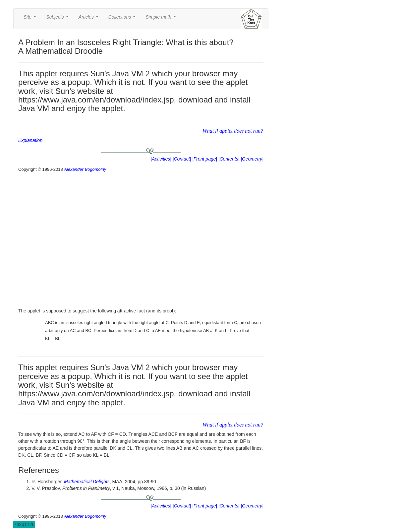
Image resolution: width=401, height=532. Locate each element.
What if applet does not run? (233, 131)
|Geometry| (252, 159)
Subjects (58, 19)
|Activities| (161, 159)
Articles (90, 19)
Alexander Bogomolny (85, 169)
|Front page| (205, 159)
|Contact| (182, 159)
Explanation (30, 140)
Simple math (162, 19)
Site (31, 19)
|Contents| (229, 159)
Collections (123, 19)
